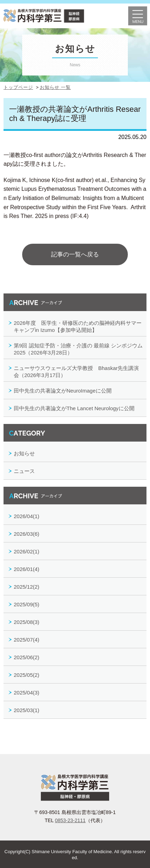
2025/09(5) (27, 604)
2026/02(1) (27, 551)
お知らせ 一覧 (55, 87)
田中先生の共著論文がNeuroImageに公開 (63, 391)
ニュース (24, 471)
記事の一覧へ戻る (75, 254)
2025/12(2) (27, 587)
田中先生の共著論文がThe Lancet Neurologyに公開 (74, 408)
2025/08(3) (27, 622)
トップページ (18, 87)
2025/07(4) (27, 640)
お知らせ (24, 453)
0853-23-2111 (70, 820)
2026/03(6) (27, 534)
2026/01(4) (27, 569)
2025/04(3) (27, 693)
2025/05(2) (27, 675)
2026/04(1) (27, 516)
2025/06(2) (27, 657)
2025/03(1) (27, 710)
